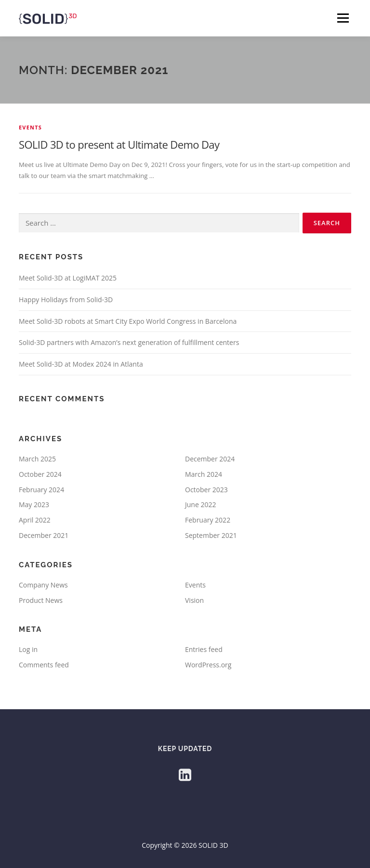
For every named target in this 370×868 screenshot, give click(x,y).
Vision (194, 600)
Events (30, 127)
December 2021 (44, 535)
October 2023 (206, 490)
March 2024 (204, 474)
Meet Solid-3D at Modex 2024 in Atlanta (81, 364)
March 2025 (37, 459)
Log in (28, 649)
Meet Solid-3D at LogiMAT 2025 (68, 278)
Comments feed (44, 665)
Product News (41, 600)
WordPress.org (208, 665)
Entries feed (204, 649)
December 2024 (210, 459)
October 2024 (40, 474)
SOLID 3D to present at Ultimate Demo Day (119, 144)
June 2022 (200, 504)
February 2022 (208, 520)
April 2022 (35, 520)
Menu (343, 18)
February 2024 (41, 490)
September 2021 (211, 535)
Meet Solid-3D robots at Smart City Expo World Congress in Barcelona (128, 321)
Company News (43, 585)
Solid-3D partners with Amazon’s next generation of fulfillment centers (129, 342)
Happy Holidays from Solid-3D (66, 300)
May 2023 (34, 504)
